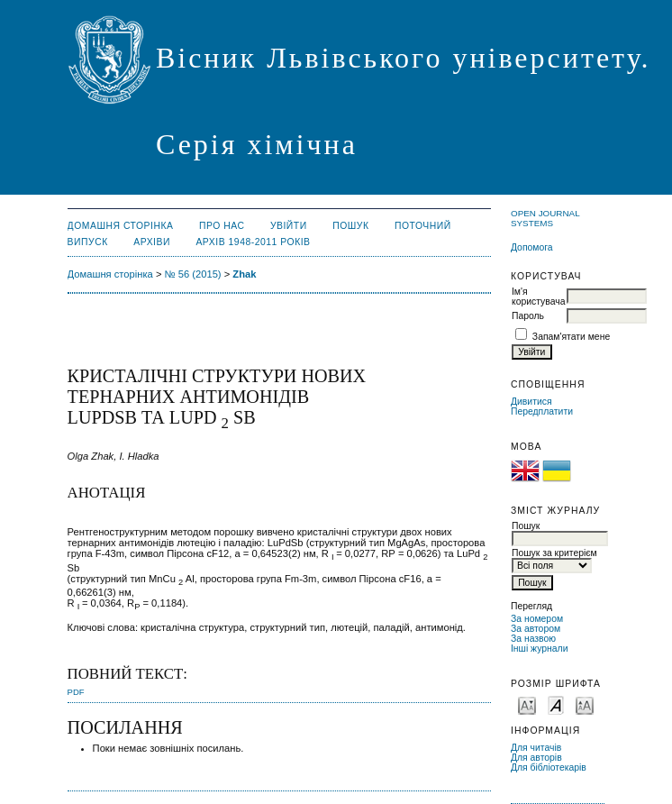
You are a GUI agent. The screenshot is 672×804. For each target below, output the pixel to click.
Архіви (152, 242)
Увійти (289, 226)
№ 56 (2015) (193, 274)
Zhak (244, 274)
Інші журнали (539, 649)
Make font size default (556, 704)
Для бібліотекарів (549, 767)
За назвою (533, 639)
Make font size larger (585, 704)
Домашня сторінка (121, 226)
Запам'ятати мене (571, 337)
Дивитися (531, 402)
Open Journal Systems (545, 218)
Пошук (350, 226)
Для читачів (536, 748)
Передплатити (542, 411)
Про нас (222, 226)
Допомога (532, 247)
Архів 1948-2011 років (253, 242)
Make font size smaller (527, 704)
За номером (537, 619)
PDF (76, 692)
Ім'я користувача (538, 297)
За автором (536, 629)
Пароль (528, 316)
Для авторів (536, 758)
